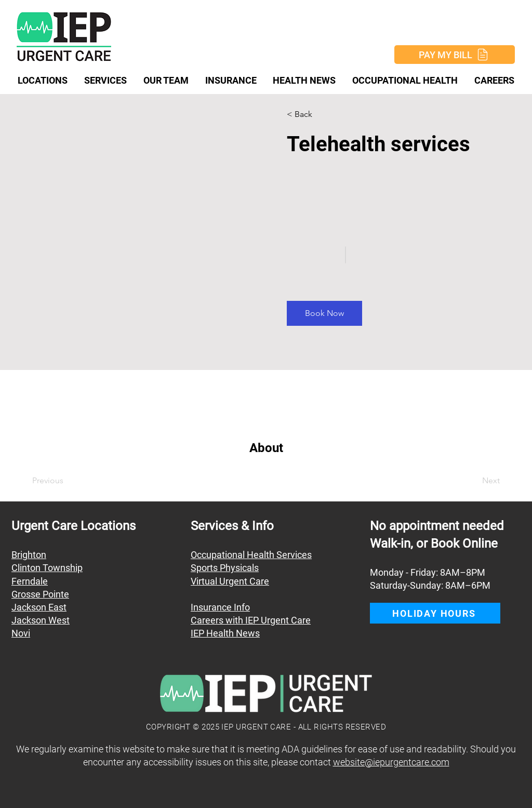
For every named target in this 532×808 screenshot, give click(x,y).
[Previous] (62, 481)
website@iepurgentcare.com (391, 762)
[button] (317, 114)
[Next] (471, 481)
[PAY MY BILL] (455, 55)
